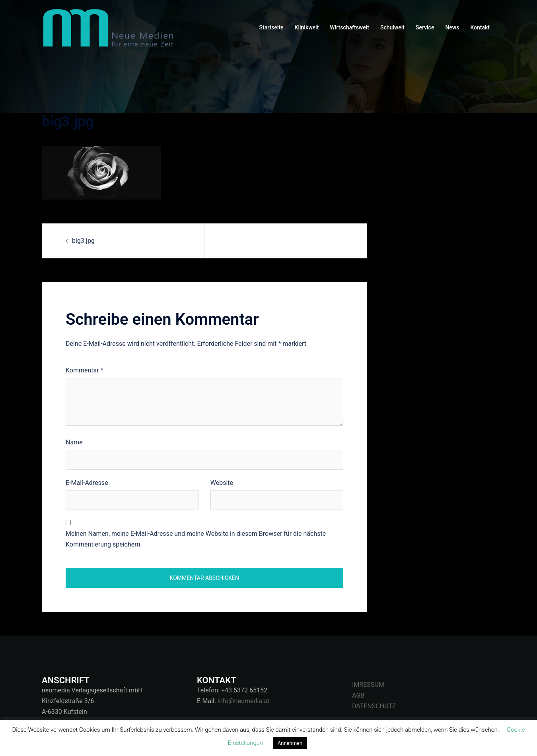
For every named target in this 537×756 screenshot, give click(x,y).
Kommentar (85, 370)
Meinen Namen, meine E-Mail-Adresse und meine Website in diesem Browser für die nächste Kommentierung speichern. (196, 539)
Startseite (271, 27)
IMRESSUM (368, 685)
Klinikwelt (307, 27)
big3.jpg (83, 241)
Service (425, 27)
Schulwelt (392, 27)
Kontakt (480, 27)
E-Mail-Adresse (87, 483)
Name (74, 442)
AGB (358, 695)
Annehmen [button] (290, 743)
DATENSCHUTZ (374, 706)
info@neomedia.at (244, 701)
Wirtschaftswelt (349, 27)
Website (222, 483)
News (452, 27)
